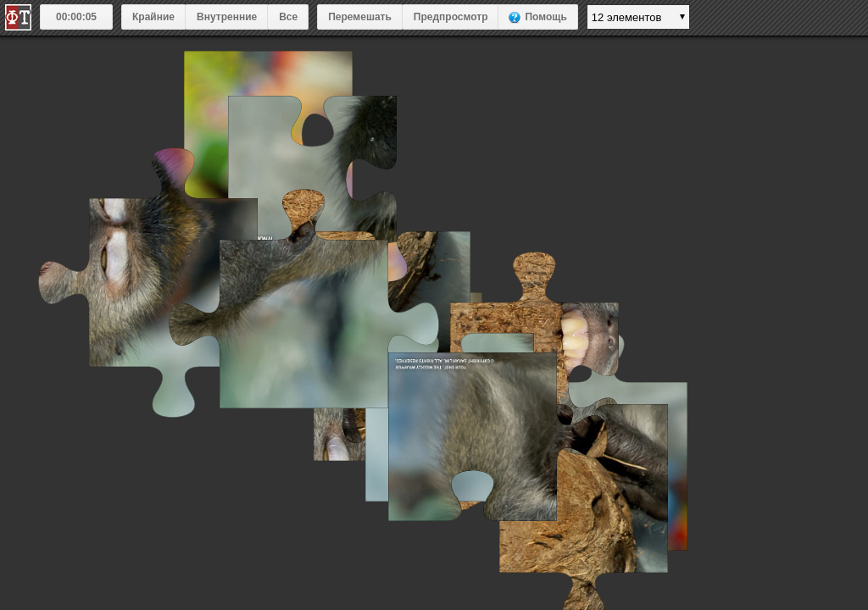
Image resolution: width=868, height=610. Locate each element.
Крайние (153, 17)
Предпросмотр (451, 17)
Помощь (545, 17)
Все (288, 17)
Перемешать (360, 17)
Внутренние (227, 17)
